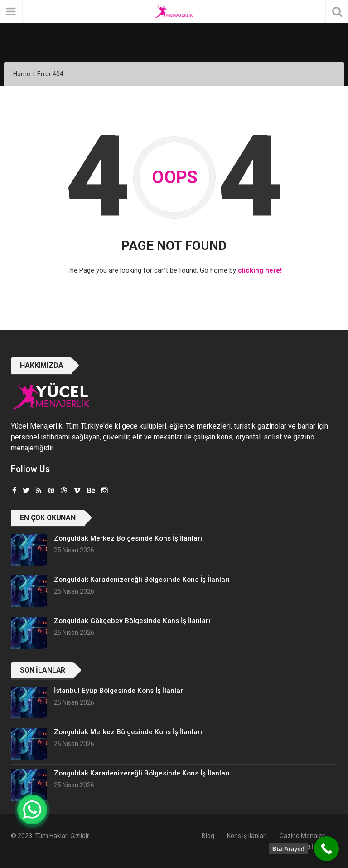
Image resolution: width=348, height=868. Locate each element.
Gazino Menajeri (303, 836)
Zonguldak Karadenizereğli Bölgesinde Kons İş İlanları (142, 580)
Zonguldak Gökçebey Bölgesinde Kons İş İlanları (132, 621)
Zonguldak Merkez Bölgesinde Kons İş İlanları (128, 538)
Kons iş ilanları (247, 836)
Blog (208, 836)
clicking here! (260, 270)
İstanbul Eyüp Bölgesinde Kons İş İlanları (119, 691)
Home (22, 74)
